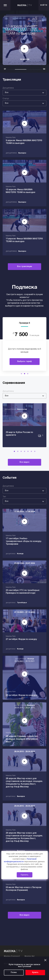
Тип (4, 497)
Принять (24, 875)
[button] (21, 374)
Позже (14, 973)
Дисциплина (8, 88)
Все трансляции (24, 267)
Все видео (24, 462)
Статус (6, 99)
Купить (35, 973)
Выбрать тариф (24, 362)
